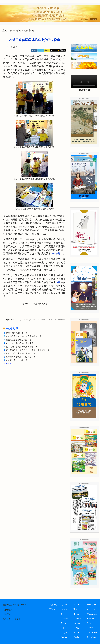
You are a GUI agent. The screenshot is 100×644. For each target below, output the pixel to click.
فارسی (64, 632)
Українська (92, 632)
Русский (91, 609)
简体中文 (53, 609)
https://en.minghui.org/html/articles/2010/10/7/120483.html (42, 320)
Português (92, 605)
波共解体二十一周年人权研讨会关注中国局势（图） (29, 350)
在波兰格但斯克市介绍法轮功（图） (22, 357)
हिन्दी (75, 609)
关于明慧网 (8, 610)
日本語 (76, 628)
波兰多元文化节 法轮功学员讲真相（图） (25, 336)
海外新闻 (29, 31)
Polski (76, 637)
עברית (76, 605)
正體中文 (53, 605)
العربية (64, 605)
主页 (5, 31)
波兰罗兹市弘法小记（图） (18, 360)
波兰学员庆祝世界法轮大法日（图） (22, 353)
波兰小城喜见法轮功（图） (18, 333)
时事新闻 (15, 31)
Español (65, 628)
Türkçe (90, 628)
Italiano (77, 623)
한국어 (76, 632)
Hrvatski (77, 614)
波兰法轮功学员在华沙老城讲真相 (21, 343)
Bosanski (65, 609)
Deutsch (65, 619)
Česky (64, 614)
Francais (65, 637)
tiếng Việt (91, 637)
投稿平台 (7, 614)
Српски (91, 619)
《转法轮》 (57, 254)
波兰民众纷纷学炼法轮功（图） (20, 340)
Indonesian (78, 619)
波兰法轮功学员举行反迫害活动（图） (23, 347)
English (64, 623)
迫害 (58, 282)
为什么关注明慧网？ (12, 619)
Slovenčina (92, 614)
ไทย (89, 623)
